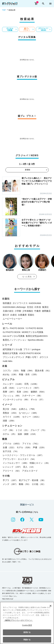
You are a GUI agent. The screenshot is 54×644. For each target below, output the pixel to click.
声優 (39, 447)
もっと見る (27, 277)
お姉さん (27, 409)
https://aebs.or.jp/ (8, 599)
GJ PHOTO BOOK (12, 332)
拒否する (27, 632)
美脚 (9, 392)
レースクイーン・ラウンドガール (23, 455)
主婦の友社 (8, 311)
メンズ (10, 484)
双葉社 (31, 315)
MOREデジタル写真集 (33, 332)
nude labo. (8, 361)
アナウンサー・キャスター (19, 459)
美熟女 (10, 413)
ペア (9, 430)
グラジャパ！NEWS (43, 29)
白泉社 (14, 315)
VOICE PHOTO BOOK (30, 353)
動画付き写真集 (10, 353)
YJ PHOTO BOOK (34, 328)
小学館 (18, 311)
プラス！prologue (32, 349)
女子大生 (11, 451)
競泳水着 (43, 371)
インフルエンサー (16, 463)
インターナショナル (16, 399)
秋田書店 (7, 303)
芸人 (29, 467)
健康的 (38, 392)
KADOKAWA (35, 303)
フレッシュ (12, 396)
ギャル (38, 399)
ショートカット (29, 388)
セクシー (32, 417)
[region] (27, 623)
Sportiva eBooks (35, 340)
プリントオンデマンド (14, 357)
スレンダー (13, 384)
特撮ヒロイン (40, 463)
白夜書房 (22, 315)
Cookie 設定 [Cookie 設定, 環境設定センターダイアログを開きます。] (27, 625)
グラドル (12, 444)
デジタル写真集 (10, 29)
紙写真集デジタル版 (12, 349)
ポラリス (44, 357)
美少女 (10, 409)
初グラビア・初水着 (32, 480)
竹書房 (38, 311)
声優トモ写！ (32, 357)
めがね (10, 374)
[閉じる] (51, 606)
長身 (23, 392)
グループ (39, 430)
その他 (39, 484)
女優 (9, 447)
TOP (4, 10)
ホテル (10, 434)
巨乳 (32, 384)
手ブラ (10, 480)
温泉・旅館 (27, 434)
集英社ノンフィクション (15, 340)
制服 (27, 371)
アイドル (31, 444)
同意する (27, 640)
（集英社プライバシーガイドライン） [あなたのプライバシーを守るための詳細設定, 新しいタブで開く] (18, 620)
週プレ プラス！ (27, 29)
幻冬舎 (38, 307)
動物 (25, 484)
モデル (24, 447)
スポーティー (32, 396)
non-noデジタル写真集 (14, 336)
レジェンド (12, 467)
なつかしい (29, 413)
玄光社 (30, 307)
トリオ (22, 430)
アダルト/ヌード (30, 471)
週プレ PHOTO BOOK (14, 328)
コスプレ (11, 371)
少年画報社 (28, 311)
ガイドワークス (20, 303)
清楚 (9, 421)
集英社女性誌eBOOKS (37, 336)
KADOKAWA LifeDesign (14, 307)
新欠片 (6, 315)
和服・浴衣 (29, 374)
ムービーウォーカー (12, 319)
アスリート (12, 471)
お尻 (9, 388)
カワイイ (12, 417)
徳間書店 (46, 311)
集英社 (45, 307)
